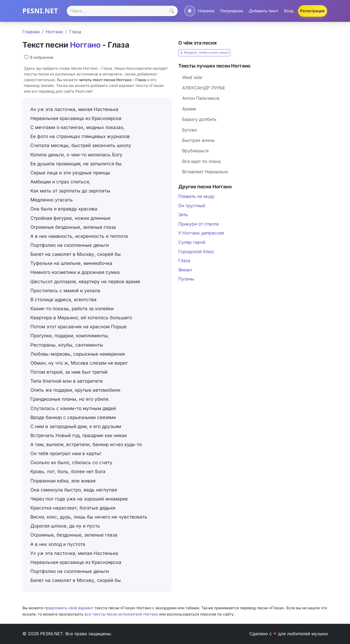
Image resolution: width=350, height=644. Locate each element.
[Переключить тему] (190, 11)
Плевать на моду (196, 196)
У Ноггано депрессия (201, 233)
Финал (185, 270)
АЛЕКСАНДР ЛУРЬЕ (204, 88)
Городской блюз (196, 251)
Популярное (232, 11)
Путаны (186, 279)
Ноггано (54, 32)
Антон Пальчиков (201, 98)
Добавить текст (264, 11)
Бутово (190, 130)
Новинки (206, 11)
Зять (183, 215)
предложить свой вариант (69, 608)
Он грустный (192, 206)
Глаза (184, 260)
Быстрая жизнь (198, 140)
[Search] (122, 11)
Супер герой (192, 242)
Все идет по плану (202, 161)
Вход (289, 11)
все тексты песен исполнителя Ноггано (121, 614)
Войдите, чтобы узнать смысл (204, 52)
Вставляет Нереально (205, 172)
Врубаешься (195, 151)
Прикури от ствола (199, 224)
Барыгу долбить (199, 119)
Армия (189, 109)
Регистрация (313, 11)
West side (192, 77)
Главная (31, 32)
